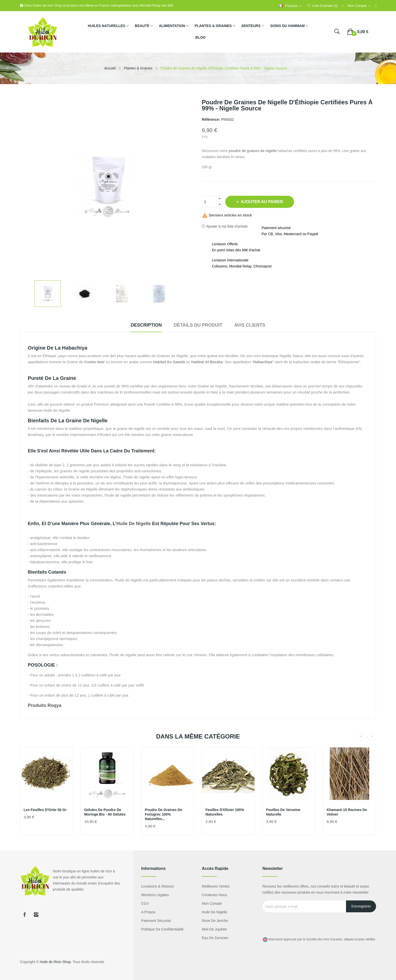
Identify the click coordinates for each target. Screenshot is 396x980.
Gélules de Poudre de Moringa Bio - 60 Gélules (105, 812)
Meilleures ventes (216, 886)
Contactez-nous (214, 895)
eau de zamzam (215, 938)
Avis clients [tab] (254, 325)
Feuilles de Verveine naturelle (283, 812)
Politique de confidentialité (162, 929)
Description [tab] (142, 325)
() (323, 6)
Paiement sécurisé (156, 921)
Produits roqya (45, 705)
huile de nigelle (134, 524)
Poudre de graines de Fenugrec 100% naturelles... (164, 814)
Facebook (24, 915)
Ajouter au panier (264, 202)
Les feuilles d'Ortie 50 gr (45, 810)
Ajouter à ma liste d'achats (225, 226)
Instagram (36, 915)
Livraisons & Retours (157, 886)
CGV (145, 903)
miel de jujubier (214, 929)
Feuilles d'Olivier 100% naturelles (225, 812)
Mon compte (212, 903)
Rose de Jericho (215, 921)
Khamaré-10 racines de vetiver (347, 812)
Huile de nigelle (214, 912)
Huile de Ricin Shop (55, 962)
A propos (148, 912)
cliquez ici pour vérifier (360, 939)
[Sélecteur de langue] (290, 6)
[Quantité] (209, 202)
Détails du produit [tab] (198, 325)
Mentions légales (155, 895)
